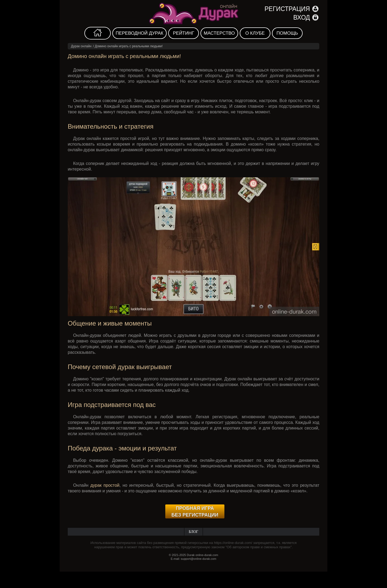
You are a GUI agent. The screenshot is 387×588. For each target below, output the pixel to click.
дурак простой (105, 485)
